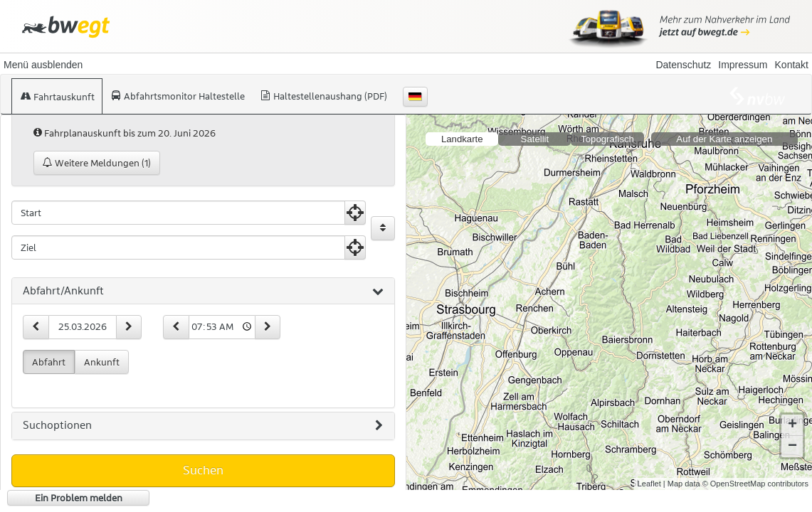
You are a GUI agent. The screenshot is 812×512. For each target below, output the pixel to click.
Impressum (743, 65)
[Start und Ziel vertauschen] (383, 228)
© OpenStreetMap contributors (755, 484)
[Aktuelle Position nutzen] (355, 213)
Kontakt (792, 65)
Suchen (203, 470)
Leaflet (649, 484)
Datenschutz (683, 65)
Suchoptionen (203, 426)
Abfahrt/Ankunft (203, 292)
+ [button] (792, 425)
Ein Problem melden (79, 498)
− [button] (792, 447)
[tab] (203, 292)
